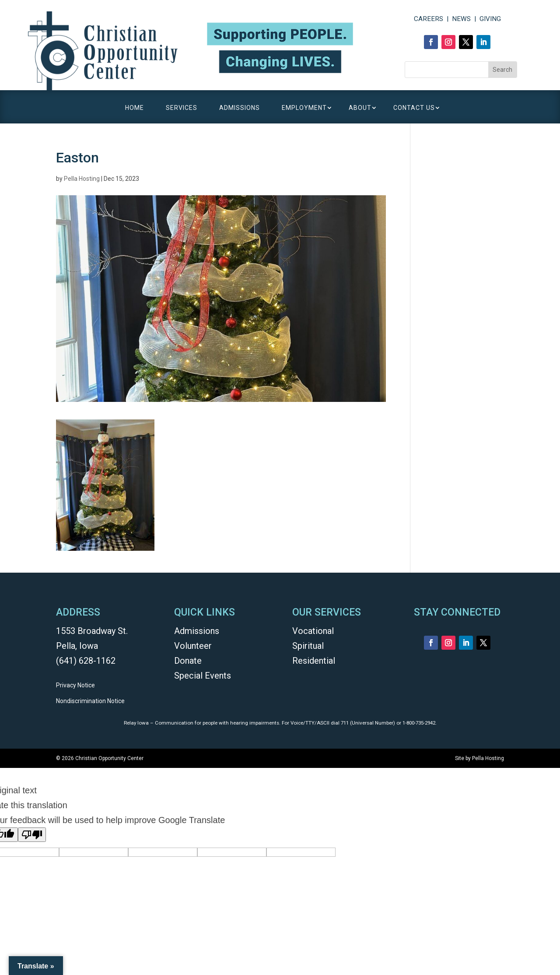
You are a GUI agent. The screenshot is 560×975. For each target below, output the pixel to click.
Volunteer (193, 646)
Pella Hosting (82, 179)
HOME (135, 108)
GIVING (490, 19)
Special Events (203, 676)
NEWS (461, 19)
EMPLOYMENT (304, 108)
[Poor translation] (32, 835)
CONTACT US (414, 108)
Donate (188, 661)
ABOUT (360, 108)
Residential (314, 661)
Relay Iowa (136, 723)
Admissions (197, 631)
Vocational (313, 631)
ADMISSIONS (240, 108)
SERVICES (182, 108)
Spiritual (308, 646)
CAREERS (429, 19)
